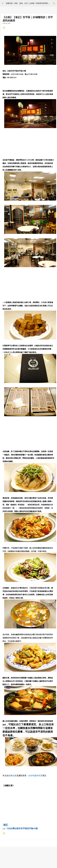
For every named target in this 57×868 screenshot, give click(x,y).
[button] (4, 28)
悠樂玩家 (12, 776)
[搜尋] (54, 3)
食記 (5, 825)
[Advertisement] (28, 144)
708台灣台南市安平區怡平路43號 (22, 828)
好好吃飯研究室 (35, 776)
